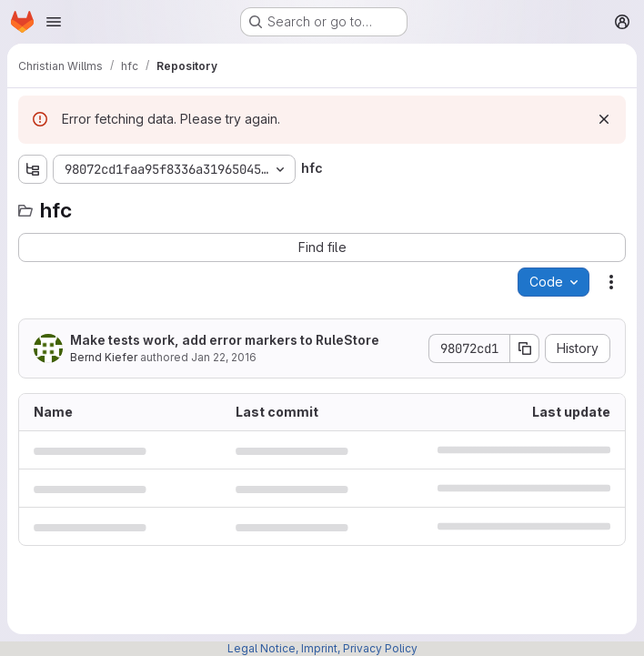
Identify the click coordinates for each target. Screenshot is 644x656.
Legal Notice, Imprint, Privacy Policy (322, 648)
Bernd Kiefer (104, 357)
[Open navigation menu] (54, 22)
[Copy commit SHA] (525, 348)
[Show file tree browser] (33, 169)
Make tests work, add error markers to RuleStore (225, 340)
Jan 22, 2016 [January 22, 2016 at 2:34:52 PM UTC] (224, 357)
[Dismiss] (604, 119)
